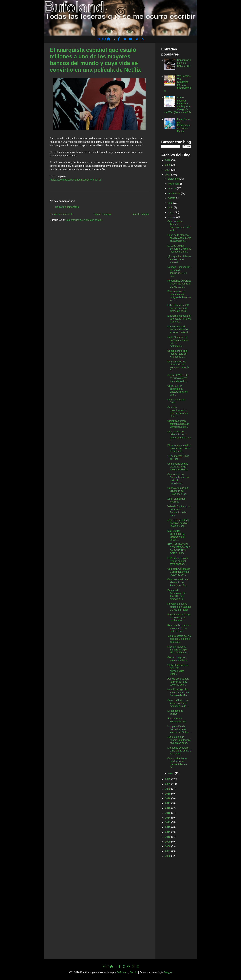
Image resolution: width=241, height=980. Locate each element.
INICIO (104, 39)
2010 (168, 837)
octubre (172, 188)
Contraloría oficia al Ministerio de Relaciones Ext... (178, 491)
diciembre (174, 179)
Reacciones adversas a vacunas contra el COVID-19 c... (179, 284)
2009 (168, 842)
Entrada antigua (140, 214)
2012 (168, 827)
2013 (168, 822)
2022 (168, 779)
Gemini (134, 972)
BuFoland (122, 972)
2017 (168, 803)
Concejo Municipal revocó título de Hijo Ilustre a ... (177, 354)
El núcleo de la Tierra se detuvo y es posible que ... (179, 617)
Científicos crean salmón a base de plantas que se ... (178, 424)
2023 (168, 175)
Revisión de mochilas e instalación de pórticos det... (179, 628)
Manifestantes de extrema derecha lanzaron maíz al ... (179, 329)
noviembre (174, 184)
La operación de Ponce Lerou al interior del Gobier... (179, 729)
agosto (172, 198)
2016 (168, 808)
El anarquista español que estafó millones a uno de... (179, 319)
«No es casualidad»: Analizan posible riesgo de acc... (179, 523)
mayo (171, 212)
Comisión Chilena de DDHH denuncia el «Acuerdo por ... (179, 572)
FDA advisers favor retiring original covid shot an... (178, 561)
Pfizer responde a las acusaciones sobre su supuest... (179, 448)
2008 (168, 846)
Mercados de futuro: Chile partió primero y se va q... (179, 751)
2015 (168, 813)
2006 (168, 856)
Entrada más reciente (61, 214)
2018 (168, 798)
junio (171, 208)
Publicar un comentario (66, 207)
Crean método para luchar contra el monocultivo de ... (178, 703)
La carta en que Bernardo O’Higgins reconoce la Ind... (179, 249)
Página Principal (102, 214)
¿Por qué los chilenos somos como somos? (179, 259)
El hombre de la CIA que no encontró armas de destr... (178, 308)
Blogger (168, 972)
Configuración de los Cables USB (184, 63)
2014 (168, 818)
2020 (168, 789)
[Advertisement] (176, 909)
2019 (168, 794)
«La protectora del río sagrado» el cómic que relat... (179, 639)
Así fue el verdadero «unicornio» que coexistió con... (178, 682)
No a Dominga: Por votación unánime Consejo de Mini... (178, 692)
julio (171, 203)
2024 (168, 170)
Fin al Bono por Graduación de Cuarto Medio (183, 125)
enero (171, 773)
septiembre (174, 193)
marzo (172, 217)
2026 (168, 160)
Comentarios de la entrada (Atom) (84, 220)
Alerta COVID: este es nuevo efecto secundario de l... (178, 378)
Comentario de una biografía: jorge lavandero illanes (178, 467)
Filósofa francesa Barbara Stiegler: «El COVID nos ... (178, 650)
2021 (168, 784)
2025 (168, 165)
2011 (168, 832)
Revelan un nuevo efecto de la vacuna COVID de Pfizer (179, 607)
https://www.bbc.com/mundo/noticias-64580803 (76, 180)
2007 (168, 851)
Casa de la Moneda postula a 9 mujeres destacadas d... (179, 238)
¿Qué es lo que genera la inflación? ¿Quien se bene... (179, 740)
